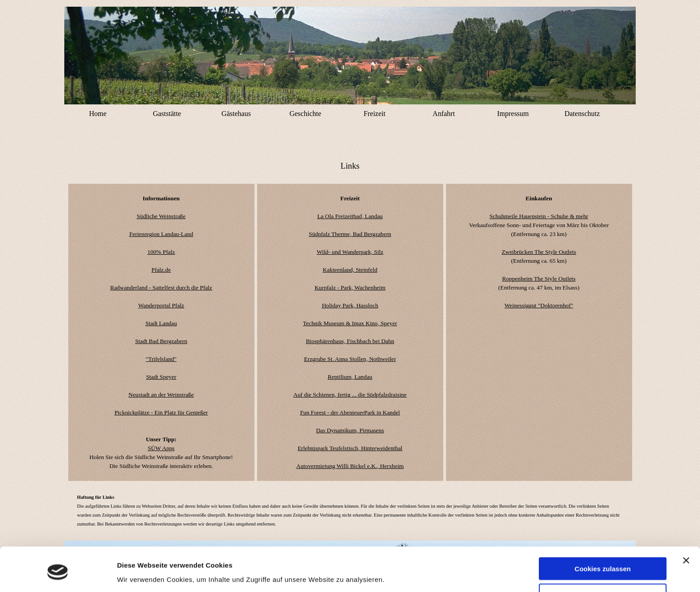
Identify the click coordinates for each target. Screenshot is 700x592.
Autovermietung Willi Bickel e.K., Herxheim (350, 466)
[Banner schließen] (686, 528)
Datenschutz (582, 114)
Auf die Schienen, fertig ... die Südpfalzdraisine (350, 395)
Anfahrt (444, 114)
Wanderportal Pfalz (161, 305)
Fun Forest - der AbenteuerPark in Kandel (350, 412)
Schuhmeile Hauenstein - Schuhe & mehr (539, 216)
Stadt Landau (161, 323)
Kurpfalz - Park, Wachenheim (350, 288)
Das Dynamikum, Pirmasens (350, 430)
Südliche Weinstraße (161, 216)
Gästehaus (236, 114)
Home (98, 114)
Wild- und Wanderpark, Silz (350, 252)
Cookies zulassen (603, 536)
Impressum (513, 114)
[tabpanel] (350, 166)
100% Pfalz (161, 252)
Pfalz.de (161, 270)
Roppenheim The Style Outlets (539, 279)
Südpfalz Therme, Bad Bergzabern (350, 234)
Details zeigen (140, 571)
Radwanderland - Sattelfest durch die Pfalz (161, 288)
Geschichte (305, 114)
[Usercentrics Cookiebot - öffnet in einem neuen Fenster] (58, 575)
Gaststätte (167, 114)
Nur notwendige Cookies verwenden (603, 566)
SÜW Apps (161, 448)
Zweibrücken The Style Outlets (539, 252)
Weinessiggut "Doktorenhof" (539, 305)
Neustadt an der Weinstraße (161, 395)
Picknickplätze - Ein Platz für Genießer (161, 412)
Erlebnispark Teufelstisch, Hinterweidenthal (350, 448)
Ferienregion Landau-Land (161, 234)
